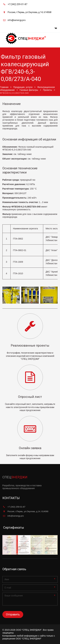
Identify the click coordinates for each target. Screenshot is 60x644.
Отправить (13, 614)
